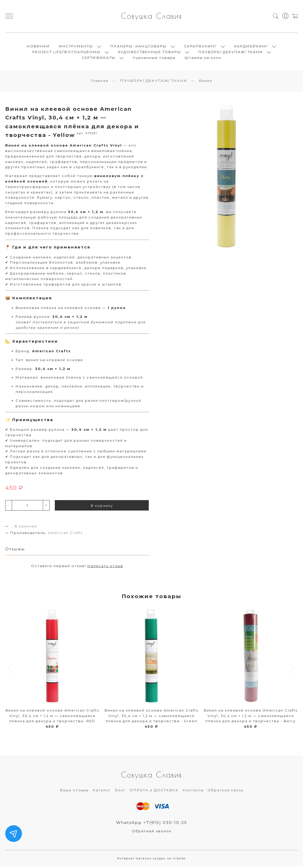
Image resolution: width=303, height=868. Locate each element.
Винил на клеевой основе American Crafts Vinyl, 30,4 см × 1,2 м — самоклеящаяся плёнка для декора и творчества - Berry (251, 717)
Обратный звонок (152, 833)
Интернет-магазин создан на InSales (151, 860)
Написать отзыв (105, 567)
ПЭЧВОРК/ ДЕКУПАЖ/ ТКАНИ (231, 53)
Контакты (193, 792)
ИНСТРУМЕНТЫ (76, 47)
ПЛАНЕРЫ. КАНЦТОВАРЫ (139, 47)
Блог (120, 792)
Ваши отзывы (74, 792)
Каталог (102, 792)
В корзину (102, 507)
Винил (206, 82)
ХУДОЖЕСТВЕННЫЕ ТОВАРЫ (150, 53)
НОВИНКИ (38, 47)
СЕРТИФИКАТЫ (99, 58)
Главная (99, 82)
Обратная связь (225, 792)
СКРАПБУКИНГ (200, 47)
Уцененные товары (154, 58)
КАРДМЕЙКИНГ (251, 47)
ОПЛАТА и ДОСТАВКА (154, 792)
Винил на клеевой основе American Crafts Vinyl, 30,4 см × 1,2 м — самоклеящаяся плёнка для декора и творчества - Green (151, 717)
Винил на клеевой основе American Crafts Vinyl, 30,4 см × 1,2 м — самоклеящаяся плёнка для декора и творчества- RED (52, 717)
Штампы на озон (203, 58)
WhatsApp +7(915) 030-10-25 (151, 824)
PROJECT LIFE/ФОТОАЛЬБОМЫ (67, 53)
